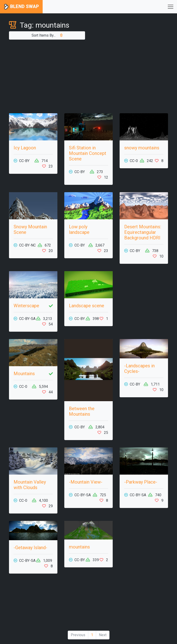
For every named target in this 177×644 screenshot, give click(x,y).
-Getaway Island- (30, 548)
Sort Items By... (47, 35)
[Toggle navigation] (171, 7)
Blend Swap (21, 7)
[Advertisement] (88, 76)
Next (103, 635)
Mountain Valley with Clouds (30, 485)
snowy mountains (142, 148)
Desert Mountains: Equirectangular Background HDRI (143, 232)
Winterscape (26, 306)
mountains (79, 547)
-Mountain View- (86, 482)
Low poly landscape (79, 229)
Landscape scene (87, 306)
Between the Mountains (82, 411)
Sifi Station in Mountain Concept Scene (88, 153)
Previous (78, 635)
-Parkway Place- (141, 482)
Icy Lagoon (25, 148)
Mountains (24, 374)
